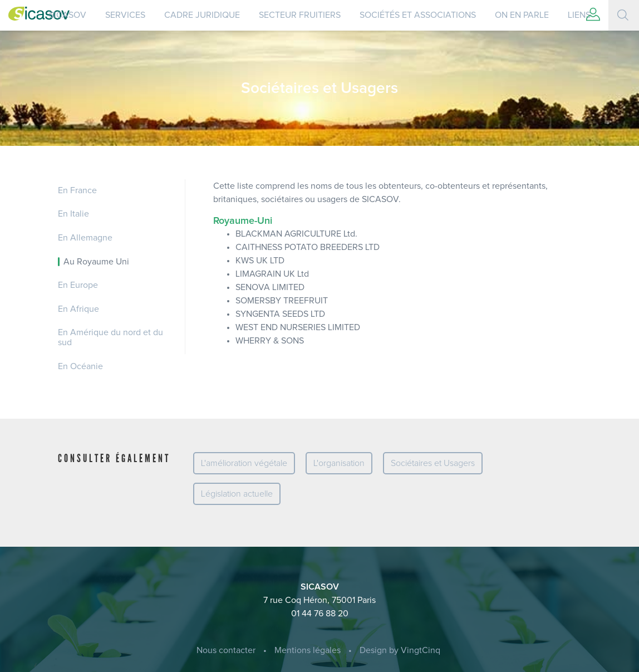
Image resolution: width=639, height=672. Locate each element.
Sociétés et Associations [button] (418, 15)
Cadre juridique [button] (202, 15)
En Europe (78, 285)
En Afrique (78, 309)
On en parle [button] (522, 15)
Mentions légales (308, 650)
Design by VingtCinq (400, 650)
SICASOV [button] (68, 15)
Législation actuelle (237, 494)
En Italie (73, 214)
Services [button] (125, 15)
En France (77, 190)
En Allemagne (85, 238)
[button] (593, 15)
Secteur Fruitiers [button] (300, 15)
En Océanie (80, 366)
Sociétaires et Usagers (433, 463)
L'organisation (339, 463)
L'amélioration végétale (244, 463)
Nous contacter (226, 650)
